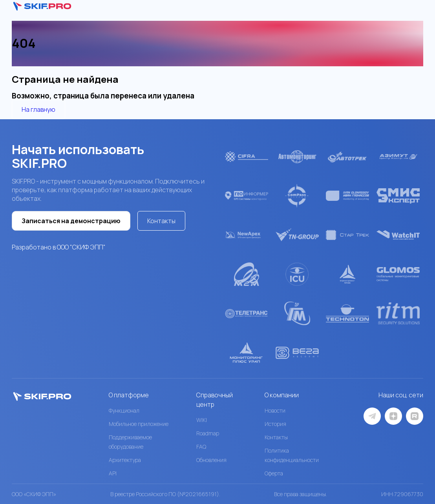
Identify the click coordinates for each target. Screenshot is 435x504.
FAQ (201, 447)
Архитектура (125, 460)
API (113, 473)
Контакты (161, 221)
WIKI (202, 420)
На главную (38, 109)
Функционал (124, 410)
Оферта (274, 473)
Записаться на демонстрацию (71, 221)
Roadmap (208, 433)
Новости (275, 410)
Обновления (211, 460)
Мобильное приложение (139, 424)
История (275, 424)
